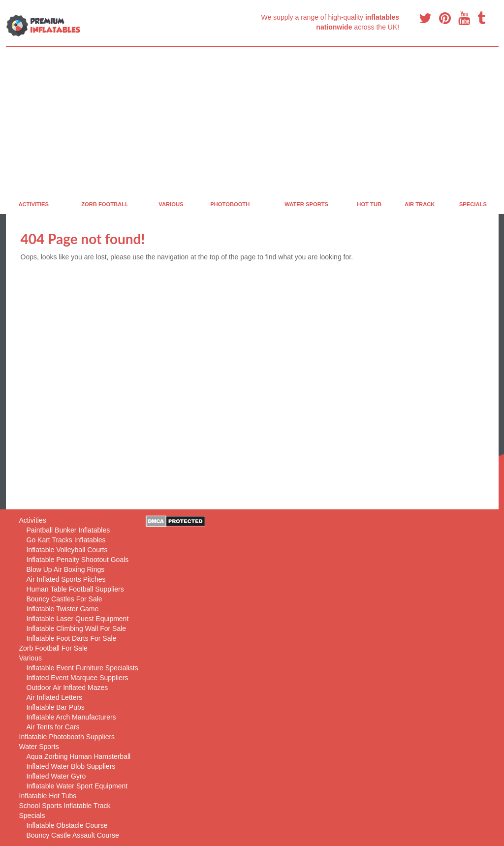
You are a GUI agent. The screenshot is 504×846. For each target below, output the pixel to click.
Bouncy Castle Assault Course (73, 835)
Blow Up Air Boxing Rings (66, 569)
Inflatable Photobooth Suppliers (67, 737)
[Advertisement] (252, 121)
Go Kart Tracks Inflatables (66, 540)
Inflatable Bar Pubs (56, 707)
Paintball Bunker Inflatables (68, 530)
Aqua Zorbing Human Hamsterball (79, 756)
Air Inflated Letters (55, 697)
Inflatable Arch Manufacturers (71, 717)
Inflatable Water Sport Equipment (77, 786)
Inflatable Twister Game (63, 609)
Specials (473, 204)
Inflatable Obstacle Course (67, 825)
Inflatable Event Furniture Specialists (82, 668)
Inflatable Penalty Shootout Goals (78, 560)
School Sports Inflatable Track (65, 806)
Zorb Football (105, 204)
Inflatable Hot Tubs (48, 796)
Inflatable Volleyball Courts (67, 550)
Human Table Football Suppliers (75, 589)
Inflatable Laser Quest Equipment (78, 619)
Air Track (420, 204)
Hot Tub (369, 204)
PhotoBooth (230, 204)
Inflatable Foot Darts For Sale (72, 638)
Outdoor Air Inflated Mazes (67, 688)
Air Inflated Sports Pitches (66, 579)
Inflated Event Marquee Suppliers (78, 678)
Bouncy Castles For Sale (64, 599)
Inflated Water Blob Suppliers (71, 766)
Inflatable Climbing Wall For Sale (77, 628)
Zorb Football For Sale (53, 648)
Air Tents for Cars (53, 727)
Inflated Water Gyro (56, 776)
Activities (33, 204)
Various (171, 204)
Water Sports (306, 204)
